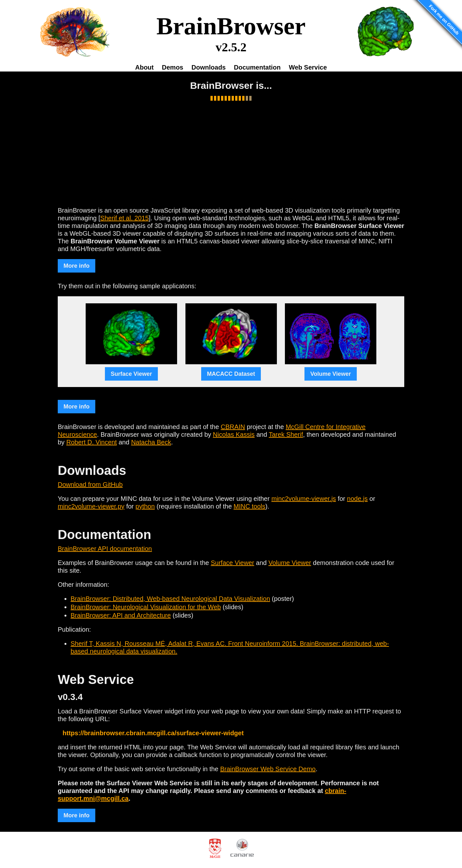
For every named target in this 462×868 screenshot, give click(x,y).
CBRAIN (233, 427)
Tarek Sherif (286, 434)
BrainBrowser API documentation (105, 549)
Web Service (308, 67)
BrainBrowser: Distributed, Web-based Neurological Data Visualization (170, 599)
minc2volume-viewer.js (304, 499)
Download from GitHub (90, 485)
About (144, 67)
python (145, 506)
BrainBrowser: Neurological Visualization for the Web (146, 607)
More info (77, 266)
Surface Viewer (232, 563)
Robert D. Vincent (92, 442)
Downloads (209, 67)
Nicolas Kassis (234, 434)
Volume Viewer (290, 563)
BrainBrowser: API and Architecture (121, 615)
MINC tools (249, 506)
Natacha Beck (151, 442)
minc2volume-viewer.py (91, 506)
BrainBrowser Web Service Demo (268, 769)
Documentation (257, 67)
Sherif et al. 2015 (124, 218)
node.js (358, 499)
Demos (173, 67)
